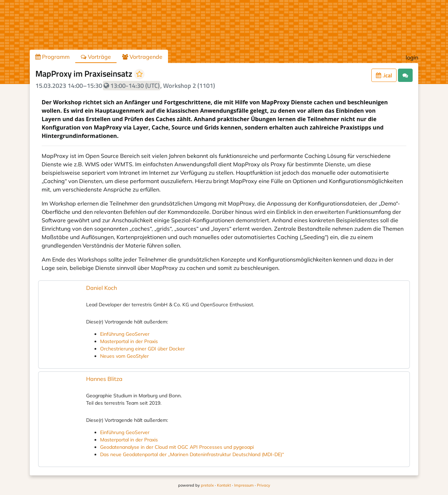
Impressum (244, 485)
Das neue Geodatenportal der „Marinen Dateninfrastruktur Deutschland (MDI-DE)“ (192, 454)
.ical (384, 75)
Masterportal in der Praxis (129, 341)
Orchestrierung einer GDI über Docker (142, 349)
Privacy (264, 485)
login (412, 57)
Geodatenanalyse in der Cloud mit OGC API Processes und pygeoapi (177, 447)
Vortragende (142, 57)
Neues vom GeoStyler (124, 356)
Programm (52, 57)
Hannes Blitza (104, 379)
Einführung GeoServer (125, 334)
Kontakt (224, 485)
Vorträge (96, 57)
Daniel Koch (101, 288)
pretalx (207, 485)
